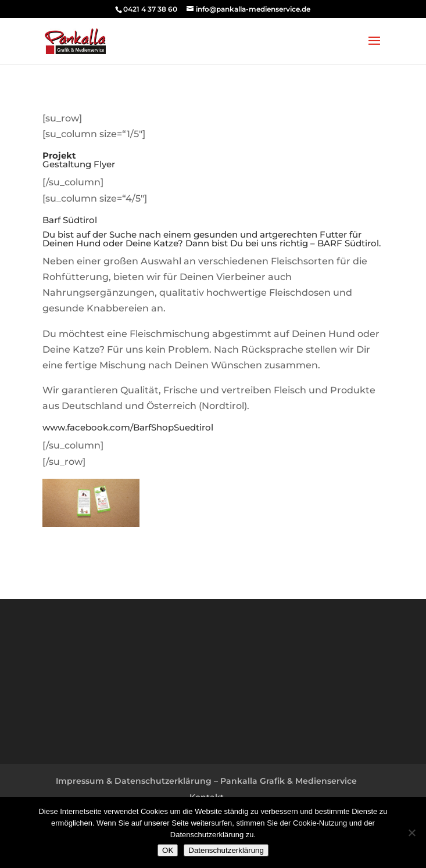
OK (168, 850)
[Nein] (411, 833)
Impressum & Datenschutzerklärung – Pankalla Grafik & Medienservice (206, 781)
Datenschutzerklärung (226, 850)
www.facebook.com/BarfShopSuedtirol (128, 427)
